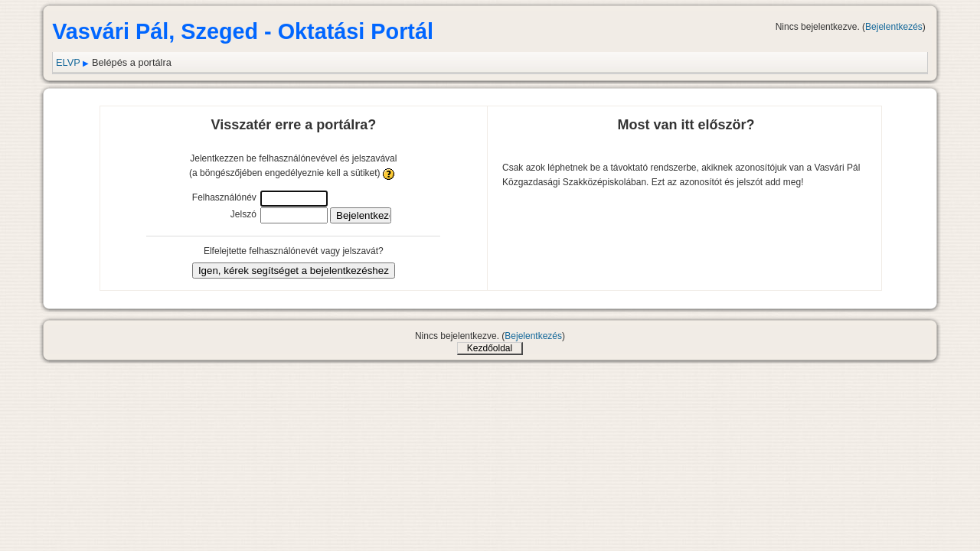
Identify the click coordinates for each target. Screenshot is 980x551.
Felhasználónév (224, 197)
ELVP (68, 62)
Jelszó (243, 214)
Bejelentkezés (894, 27)
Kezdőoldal (490, 348)
